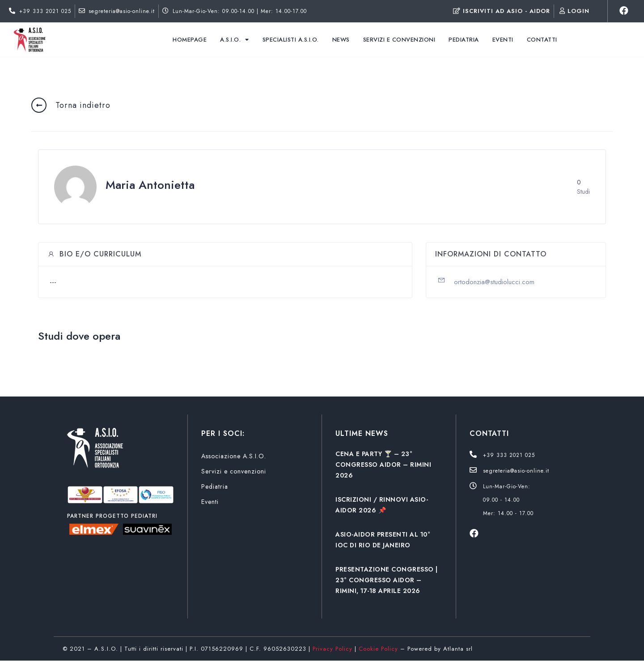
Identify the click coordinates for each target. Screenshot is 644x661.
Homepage (190, 40)
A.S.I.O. (235, 40)
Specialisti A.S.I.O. (291, 40)
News (341, 40)
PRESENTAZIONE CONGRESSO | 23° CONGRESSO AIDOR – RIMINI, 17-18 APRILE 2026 (387, 580)
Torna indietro (83, 105)
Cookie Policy (378, 649)
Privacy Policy (333, 649)
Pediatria (464, 40)
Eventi (503, 40)
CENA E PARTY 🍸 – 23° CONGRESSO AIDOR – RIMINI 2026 (383, 465)
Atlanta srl (458, 649)
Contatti (542, 40)
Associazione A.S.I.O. (234, 456)
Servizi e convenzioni (399, 40)
